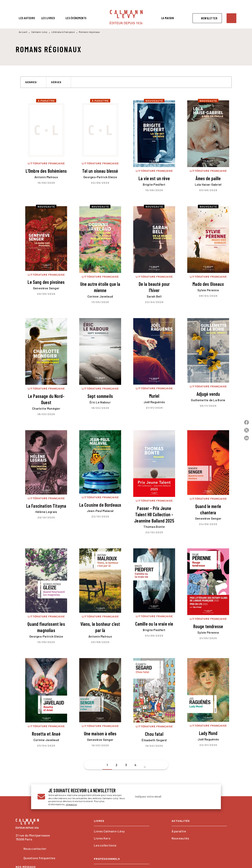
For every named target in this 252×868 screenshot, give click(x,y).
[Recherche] (231, 18)
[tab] (27, 18)
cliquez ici (71, 804)
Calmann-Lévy (39, 32)
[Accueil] (126, 17)
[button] (207, 18)
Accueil (23, 32)
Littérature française (63, 32)
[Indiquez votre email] (169, 797)
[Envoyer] (210, 797)
